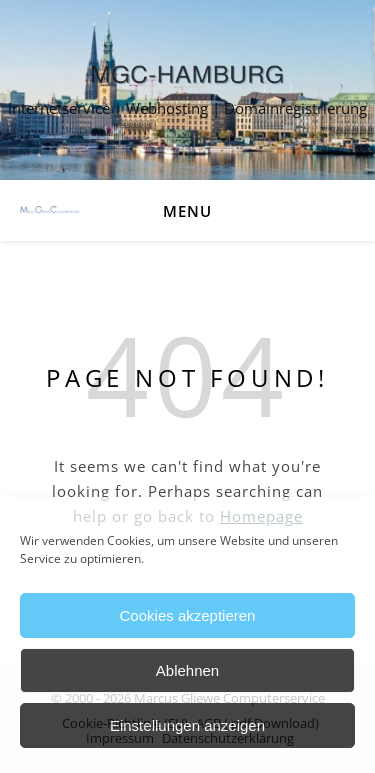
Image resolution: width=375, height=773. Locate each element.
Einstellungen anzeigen (187, 725)
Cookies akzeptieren (188, 615)
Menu (187, 211)
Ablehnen (187, 670)
